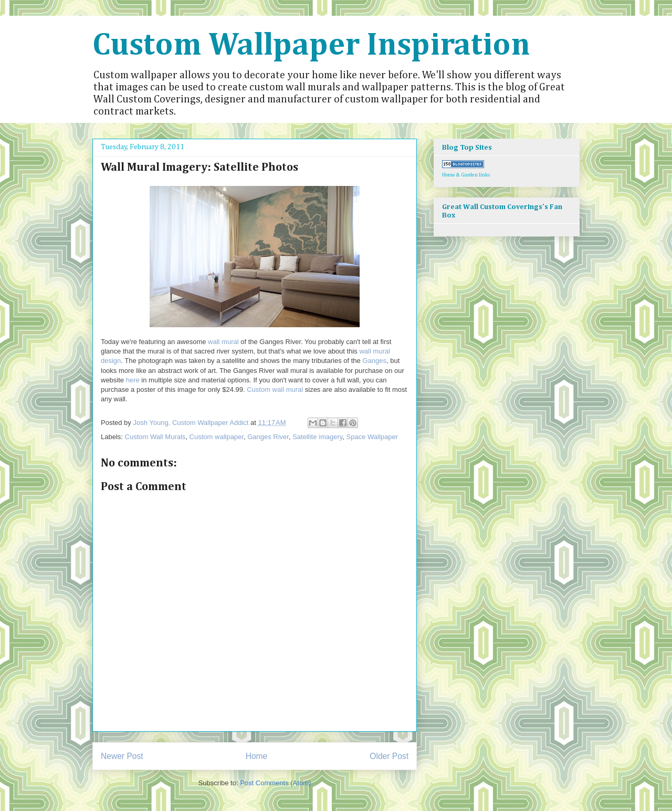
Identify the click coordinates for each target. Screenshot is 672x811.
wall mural (223, 342)
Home (257, 756)
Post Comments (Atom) (275, 783)
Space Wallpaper (372, 437)
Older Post (389, 756)
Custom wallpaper (217, 437)
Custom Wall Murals (155, 437)
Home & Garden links (466, 175)
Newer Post (122, 756)
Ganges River (268, 437)
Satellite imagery (317, 437)
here (133, 380)
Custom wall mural (275, 389)
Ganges (374, 361)
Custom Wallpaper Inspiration (311, 46)
